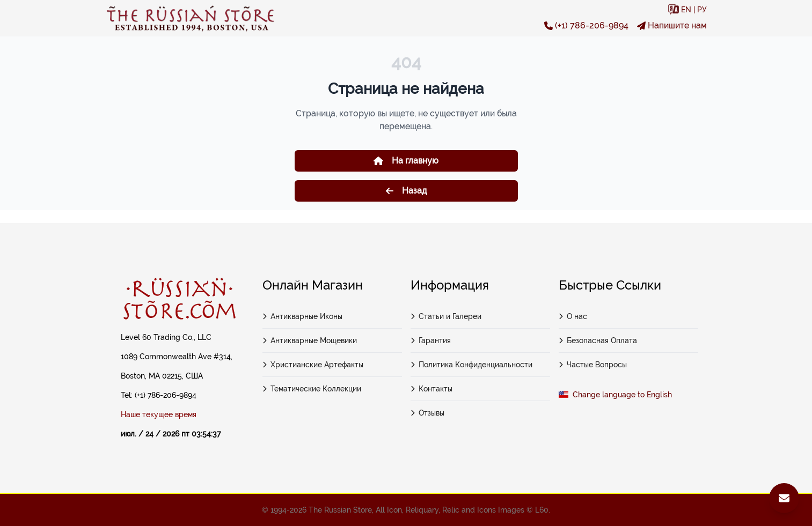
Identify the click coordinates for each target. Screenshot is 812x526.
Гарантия (431, 340)
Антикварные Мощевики (310, 340)
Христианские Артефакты (313, 365)
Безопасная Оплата (598, 340)
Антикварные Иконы (303, 316)
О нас (573, 316)
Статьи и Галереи (446, 316)
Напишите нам (672, 25)
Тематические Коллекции (312, 389)
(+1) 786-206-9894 (586, 25)
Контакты (432, 389)
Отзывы (428, 413)
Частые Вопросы (593, 365)
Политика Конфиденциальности (472, 365)
